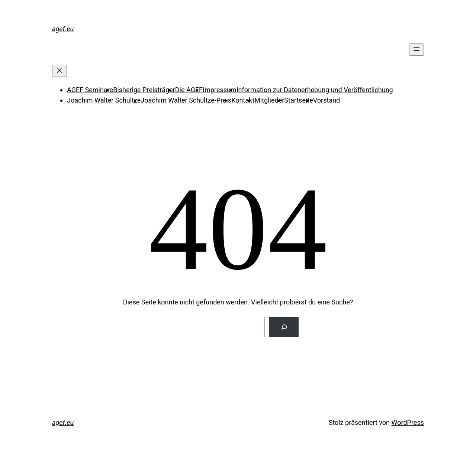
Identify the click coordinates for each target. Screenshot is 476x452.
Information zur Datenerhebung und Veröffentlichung (315, 90)
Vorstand (327, 100)
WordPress (408, 422)
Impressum (220, 90)
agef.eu (63, 29)
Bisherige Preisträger (144, 90)
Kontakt (243, 100)
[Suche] (284, 327)
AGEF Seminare (90, 90)
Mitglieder (269, 100)
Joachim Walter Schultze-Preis (186, 100)
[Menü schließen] (59, 71)
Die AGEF (189, 90)
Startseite (298, 100)
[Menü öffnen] (416, 50)
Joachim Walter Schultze (104, 100)
